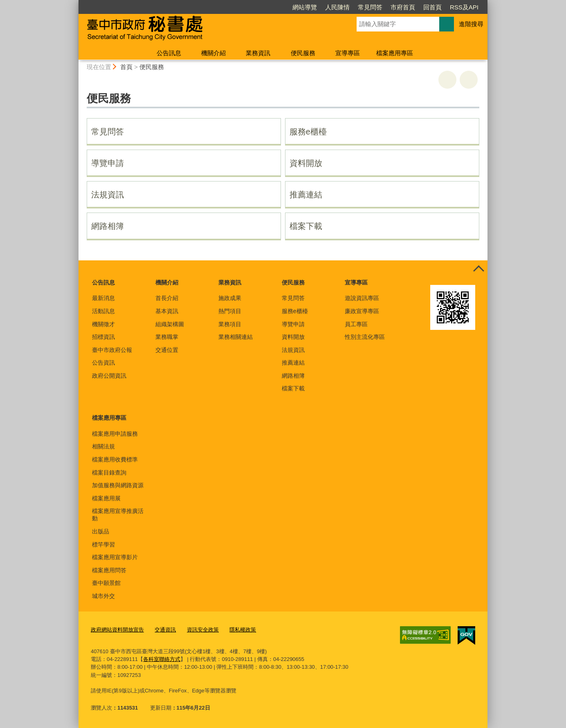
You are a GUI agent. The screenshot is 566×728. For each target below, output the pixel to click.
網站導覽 (305, 7)
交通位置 (167, 350)
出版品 (101, 531)
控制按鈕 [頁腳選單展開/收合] (478, 269)
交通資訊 (165, 630)
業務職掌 (167, 337)
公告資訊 (103, 363)
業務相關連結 (236, 337)
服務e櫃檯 (308, 132)
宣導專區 (348, 53)
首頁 (126, 67)
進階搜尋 (471, 24)
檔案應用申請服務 (115, 434)
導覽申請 (108, 163)
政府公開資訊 (109, 376)
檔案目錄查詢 (109, 473)
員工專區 (356, 324)
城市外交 (103, 596)
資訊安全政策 (203, 630)
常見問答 (370, 7)
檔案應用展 (106, 498)
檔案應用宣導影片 (115, 557)
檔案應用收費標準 (115, 459)
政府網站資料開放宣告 (117, 630)
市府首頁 (403, 7)
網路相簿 (108, 226)
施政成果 (230, 298)
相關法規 (103, 446)
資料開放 (306, 163)
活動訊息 (103, 311)
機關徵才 (103, 324)
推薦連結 (306, 195)
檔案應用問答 (109, 570)
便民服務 (303, 53)
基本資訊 (167, 311)
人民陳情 (337, 7)
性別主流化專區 (365, 337)
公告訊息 (169, 53)
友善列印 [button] (447, 80)
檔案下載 (306, 226)
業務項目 (230, 324)
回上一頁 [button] (469, 80)
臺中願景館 (106, 583)
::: (75, 3)
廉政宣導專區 (362, 311)
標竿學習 (103, 544)
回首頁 (432, 7)
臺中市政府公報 (112, 350)
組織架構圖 (170, 324)
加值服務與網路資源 (118, 485)
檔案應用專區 (395, 53)
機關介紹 (213, 53)
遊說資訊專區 (362, 298)
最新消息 (103, 298)
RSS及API (464, 7)
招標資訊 (103, 337)
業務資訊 (258, 53)
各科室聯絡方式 (162, 659)
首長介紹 (167, 298)
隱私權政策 (243, 630)
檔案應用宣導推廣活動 (118, 515)
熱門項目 (230, 311)
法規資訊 (108, 195)
